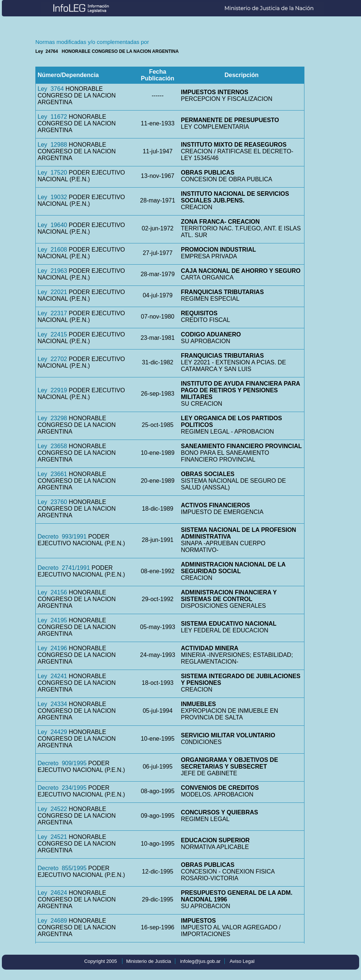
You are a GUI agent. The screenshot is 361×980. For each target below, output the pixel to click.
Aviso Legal (242, 961)
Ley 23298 (52, 418)
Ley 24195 (52, 620)
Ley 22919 (52, 390)
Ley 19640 (52, 225)
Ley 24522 (52, 809)
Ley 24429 (52, 732)
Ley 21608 (52, 250)
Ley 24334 (52, 704)
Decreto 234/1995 (62, 788)
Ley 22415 (52, 334)
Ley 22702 (52, 359)
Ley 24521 (52, 837)
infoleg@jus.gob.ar (200, 961)
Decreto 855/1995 (62, 868)
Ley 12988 (52, 145)
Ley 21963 (52, 271)
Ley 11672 (52, 117)
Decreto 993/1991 (62, 537)
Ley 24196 (52, 648)
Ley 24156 (52, 592)
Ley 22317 (52, 313)
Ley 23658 (52, 446)
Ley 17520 (52, 173)
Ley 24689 (52, 921)
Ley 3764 (51, 89)
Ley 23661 (52, 474)
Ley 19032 (52, 197)
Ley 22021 (52, 292)
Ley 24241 (52, 676)
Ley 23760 (52, 502)
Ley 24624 (52, 893)
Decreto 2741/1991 (64, 568)
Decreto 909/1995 (62, 763)
